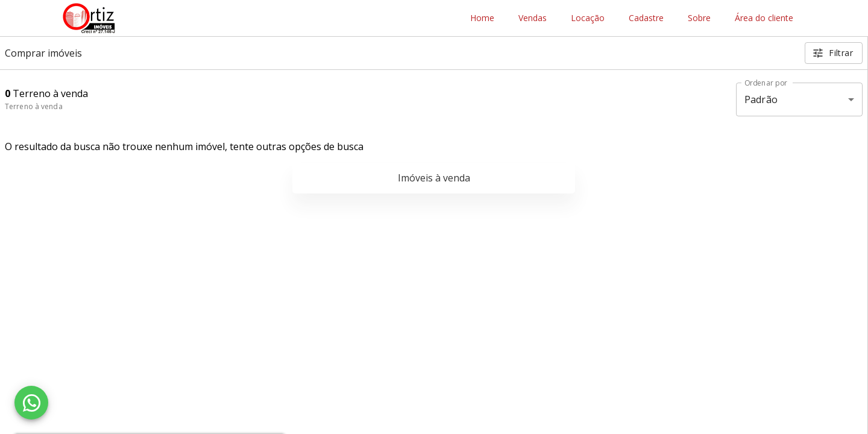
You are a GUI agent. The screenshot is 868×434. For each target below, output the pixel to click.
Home (482, 18)
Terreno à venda (34, 106)
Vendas (533, 18)
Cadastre (646, 18)
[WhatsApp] (31, 403)
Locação (588, 18)
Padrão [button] (761, 99)
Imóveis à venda (434, 178)
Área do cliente (764, 18)
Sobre (699, 18)
